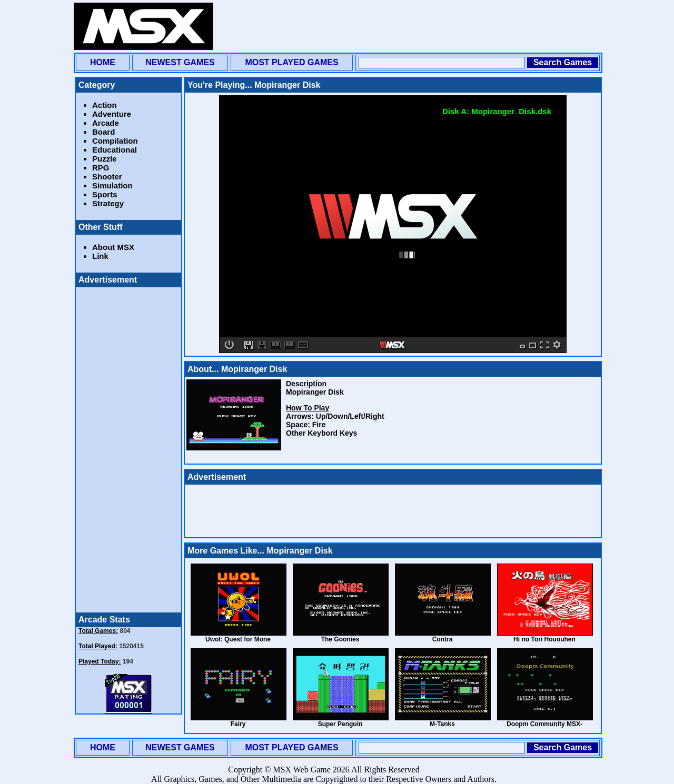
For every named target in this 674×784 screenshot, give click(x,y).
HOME (103, 62)
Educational (115, 150)
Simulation (112, 185)
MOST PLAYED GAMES (291, 62)
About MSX (113, 247)
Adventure (112, 114)
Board (103, 132)
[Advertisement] (409, 26)
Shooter (107, 177)
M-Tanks (442, 724)
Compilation (115, 141)
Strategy (108, 203)
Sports (105, 194)
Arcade (106, 123)
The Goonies (340, 639)
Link (100, 256)
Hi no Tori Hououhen (544, 639)
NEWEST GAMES (180, 62)
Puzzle (105, 159)
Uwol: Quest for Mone (238, 639)
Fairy (238, 724)
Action (105, 105)
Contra (443, 639)
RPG (101, 168)
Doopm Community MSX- (544, 724)
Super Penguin (340, 724)
